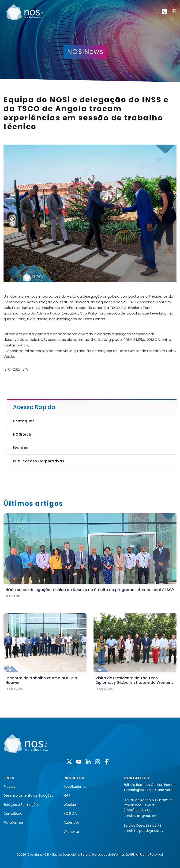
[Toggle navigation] (174, 11)
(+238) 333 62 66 (137, 810)
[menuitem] (30, 787)
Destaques (24, 421)
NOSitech (22, 434)
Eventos (21, 448)
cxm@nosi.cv (145, 816)
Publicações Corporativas (39, 461)
